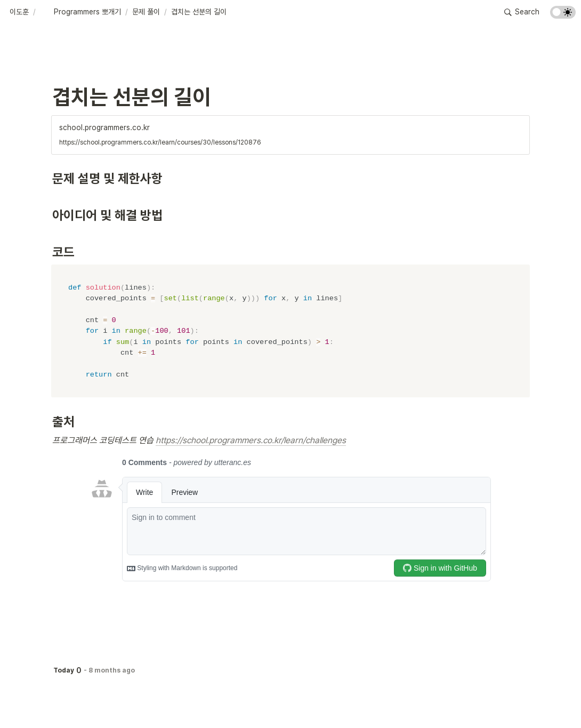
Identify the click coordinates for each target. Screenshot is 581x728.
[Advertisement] (290, 700)
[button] (19, 12)
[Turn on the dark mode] (563, 16)
